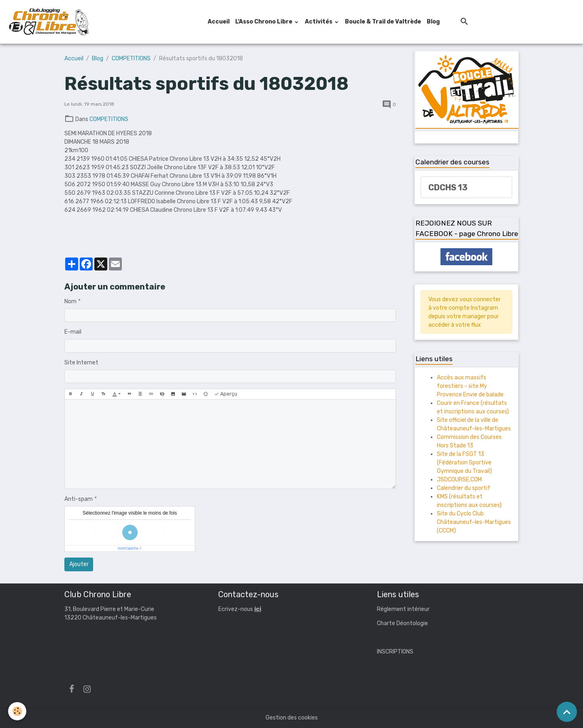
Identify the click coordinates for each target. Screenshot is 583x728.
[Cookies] (17, 711)
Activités (319, 22)
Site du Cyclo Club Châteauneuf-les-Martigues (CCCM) (474, 522)
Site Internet (81, 363)
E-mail (73, 332)
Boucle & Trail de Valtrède (383, 22)
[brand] (50, 22)
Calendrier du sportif (464, 488)
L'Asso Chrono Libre (264, 22)
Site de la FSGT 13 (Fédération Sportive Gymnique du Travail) (464, 463)
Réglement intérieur (403, 609)
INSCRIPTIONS (395, 652)
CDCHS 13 (448, 187)
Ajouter (79, 564)
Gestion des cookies (292, 718)
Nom (70, 301)
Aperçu (226, 394)
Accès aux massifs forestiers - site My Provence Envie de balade (470, 386)
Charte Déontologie (402, 623)
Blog (433, 22)
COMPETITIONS (131, 59)
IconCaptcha (128, 548)
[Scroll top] (567, 712)
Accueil (219, 22)
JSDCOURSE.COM (459, 480)
